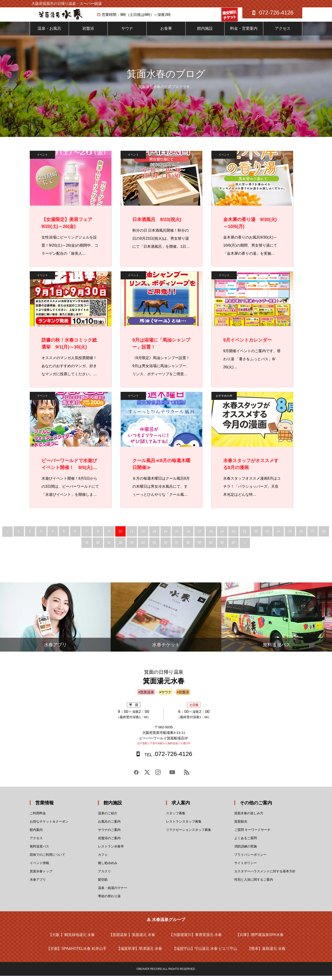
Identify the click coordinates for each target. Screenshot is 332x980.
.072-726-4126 (168, 758)
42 (233, 547)
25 (290, 535)
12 (143, 535)
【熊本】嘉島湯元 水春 (266, 953)
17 (199, 535)
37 (177, 547)
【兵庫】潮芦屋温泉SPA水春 (260, 939)
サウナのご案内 (109, 834)
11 (132, 535)
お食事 (166, 33)
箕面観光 (241, 826)
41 (222, 547)
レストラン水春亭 (111, 850)
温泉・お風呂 (49, 33)
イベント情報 (39, 867)
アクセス (283, 33)
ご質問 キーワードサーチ (252, 834)
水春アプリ (38, 884)
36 (166, 547)
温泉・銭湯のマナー (113, 892)
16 (188, 535)
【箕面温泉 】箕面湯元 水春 (132, 939)
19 (222, 535)
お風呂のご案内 (109, 826)
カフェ (103, 859)
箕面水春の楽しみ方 (249, 817)
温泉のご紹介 (108, 817)
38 (188, 547)
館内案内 (36, 834)
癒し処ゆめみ (108, 867)
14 (166, 535)
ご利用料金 (38, 817)
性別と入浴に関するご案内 (254, 884)
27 (312, 535)
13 (154, 535)
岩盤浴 (88, 33)
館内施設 (205, 33)
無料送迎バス (39, 850)
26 (301, 535)
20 (233, 535)
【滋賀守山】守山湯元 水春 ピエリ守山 (205, 953)
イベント (42, 159)
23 (267, 535)
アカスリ (104, 875)
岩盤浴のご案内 (109, 842)
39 (199, 547)
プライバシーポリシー (250, 859)
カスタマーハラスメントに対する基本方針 (265, 875)
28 (324, 535)
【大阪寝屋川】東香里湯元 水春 (196, 939)
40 (211, 547)
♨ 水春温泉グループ (166, 924)
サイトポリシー (246, 867)
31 (109, 547)
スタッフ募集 (176, 817)
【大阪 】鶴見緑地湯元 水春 (72, 939)
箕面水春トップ (41, 875)
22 (256, 535)
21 (245, 535)
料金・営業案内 (244, 33)
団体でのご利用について (47, 859)
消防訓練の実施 (246, 850)
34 (143, 547)
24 (279, 535)
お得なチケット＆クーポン (49, 826)
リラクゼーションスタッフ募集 (189, 834)
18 (211, 535)
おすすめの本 (224, 400)
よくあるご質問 (246, 842)
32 (120, 547)
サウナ (127, 33)
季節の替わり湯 (109, 900)
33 (132, 547)
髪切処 (103, 884)
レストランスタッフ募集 (184, 826)
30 (98, 547)
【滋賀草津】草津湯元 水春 (139, 953)
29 (86, 547)
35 (154, 547)
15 (177, 535)
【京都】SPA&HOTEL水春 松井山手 (76, 953)
